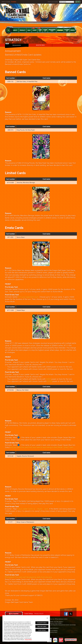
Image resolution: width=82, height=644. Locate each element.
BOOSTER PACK (40, 45)
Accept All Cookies (42, 623)
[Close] (47, 618)
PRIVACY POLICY (39, 614)
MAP (78, 2)
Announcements (13, 45)
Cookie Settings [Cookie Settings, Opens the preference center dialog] (42, 630)
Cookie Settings (29, 614)
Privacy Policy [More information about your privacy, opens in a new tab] (28, 640)
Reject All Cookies (42, 626)
